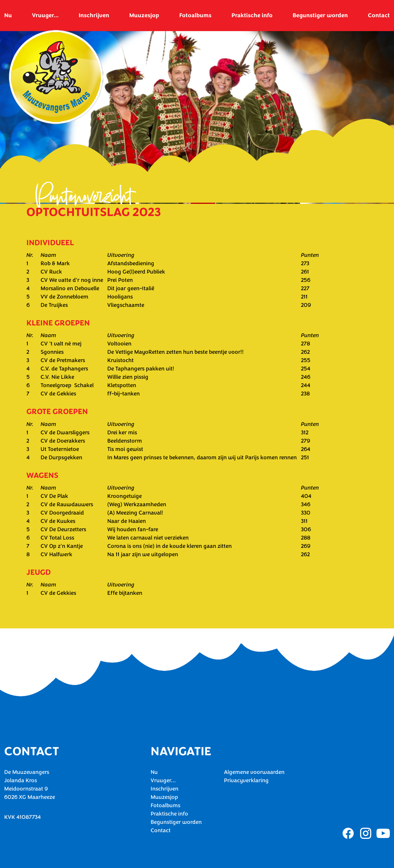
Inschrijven (94, 15)
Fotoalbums (195, 15)
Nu (8, 15)
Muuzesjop (144, 15)
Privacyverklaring (246, 780)
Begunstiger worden (320, 15)
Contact (379, 15)
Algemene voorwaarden (254, 772)
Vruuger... (45, 15)
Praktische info (252, 15)
